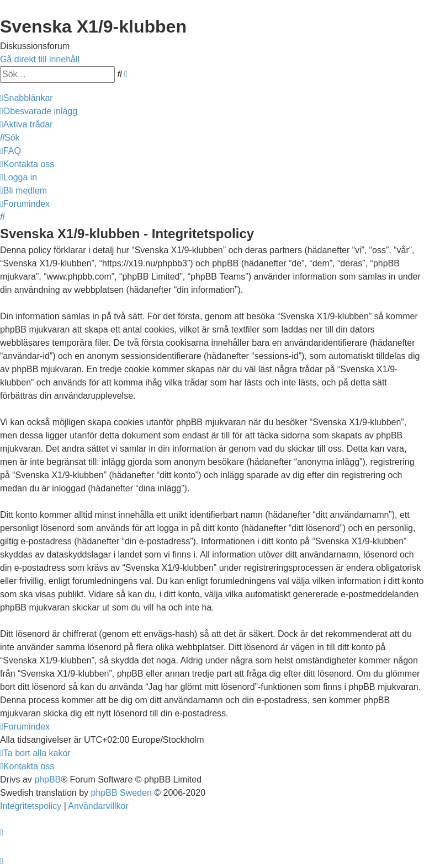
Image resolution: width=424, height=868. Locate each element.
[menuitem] (39, 111)
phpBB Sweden (121, 793)
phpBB (47, 779)
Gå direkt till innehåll (40, 59)
